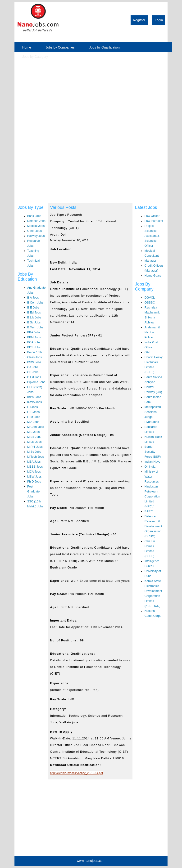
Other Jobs (35, 231)
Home (27, 47)
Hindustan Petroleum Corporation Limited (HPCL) (152, 497)
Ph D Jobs (34, 482)
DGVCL (150, 298)
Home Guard (153, 276)
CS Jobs (33, 372)
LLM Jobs (34, 417)
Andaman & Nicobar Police (152, 332)
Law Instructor (154, 221)
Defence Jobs (36, 221)
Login (159, 20)
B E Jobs (33, 308)
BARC (149, 511)
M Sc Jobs (34, 452)
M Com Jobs (36, 427)
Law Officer (152, 216)
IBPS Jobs (34, 397)
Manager (150, 261)
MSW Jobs (34, 477)
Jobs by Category (35, 57)
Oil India (150, 467)
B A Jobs (33, 298)
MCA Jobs (34, 472)
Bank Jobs (34, 216)
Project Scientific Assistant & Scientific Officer (152, 236)
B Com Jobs (35, 303)
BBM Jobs (34, 337)
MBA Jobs (34, 462)
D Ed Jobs (34, 377)
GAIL (148, 352)
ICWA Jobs (35, 402)
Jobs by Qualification (104, 47)
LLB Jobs (34, 412)
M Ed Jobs (34, 437)
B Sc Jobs (34, 322)
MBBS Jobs (35, 467)
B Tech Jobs (35, 327)
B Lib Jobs (34, 318)
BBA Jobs (34, 332)
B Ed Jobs (34, 313)
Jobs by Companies (60, 47)
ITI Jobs (33, 407)
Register (139, 20)
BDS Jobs (34, 347)
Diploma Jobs (36, 382)
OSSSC (150, 303)
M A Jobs (33, 422)
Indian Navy (152, 462)
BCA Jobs (34, 342)
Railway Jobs (36, 236)
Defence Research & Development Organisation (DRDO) (153, 526)
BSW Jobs (34, 362)
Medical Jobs (36, 226)
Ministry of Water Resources (152, 477)
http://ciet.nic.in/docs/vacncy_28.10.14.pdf (76, 773)
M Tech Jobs (36, 457)
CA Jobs (33, 367)
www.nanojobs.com (91, 861)
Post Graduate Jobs (34, 492)
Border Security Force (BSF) (153, 452)
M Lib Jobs (34, 442)
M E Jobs (34, 432)
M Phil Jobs (35, 447)
